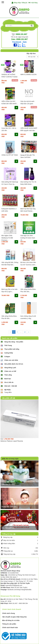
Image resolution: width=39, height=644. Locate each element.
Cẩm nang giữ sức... (8, 528)
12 (25, 332)
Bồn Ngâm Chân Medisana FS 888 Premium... (7, 238)
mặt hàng (33, 3)
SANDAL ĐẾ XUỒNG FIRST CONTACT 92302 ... (9, 77)
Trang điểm (8, 392)
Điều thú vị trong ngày (10, 459)
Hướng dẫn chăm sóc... (10, 507)
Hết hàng (15, 80)
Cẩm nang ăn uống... (9, 484)
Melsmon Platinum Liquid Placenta (12, 441)
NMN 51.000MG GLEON (28, 74)
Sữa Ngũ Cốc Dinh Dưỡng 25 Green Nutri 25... (28, 238)
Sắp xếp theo (31, 53)
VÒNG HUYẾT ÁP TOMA (10, 155)
